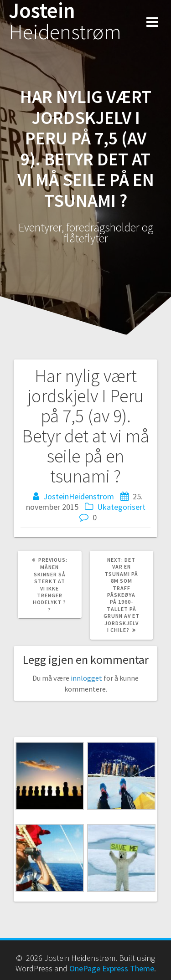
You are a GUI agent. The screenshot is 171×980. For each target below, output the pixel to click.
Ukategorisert (121, 507)
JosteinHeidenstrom (79, 496)
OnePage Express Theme (112, 968)
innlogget (86, 678)
